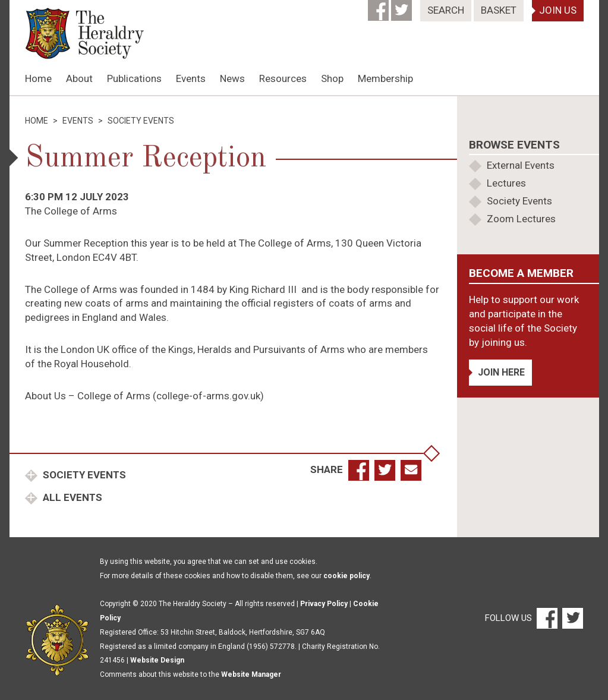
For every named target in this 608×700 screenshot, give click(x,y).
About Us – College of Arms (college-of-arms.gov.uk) (144, 396)
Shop (332, 78)
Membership (385, 78)
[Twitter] (403, 7)
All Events (71, 497)
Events (191, 78)
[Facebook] (379, 7)
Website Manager (251, 674)
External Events (521, 165)
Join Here (501, 372)
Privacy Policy (324, 604)
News (232, 78)
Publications (134, 78)
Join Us (558, 10)
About (79, 78)
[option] (304, 95)
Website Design (157, 660)
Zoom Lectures (521, 219)
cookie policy (346, 576)
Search (446, 10)
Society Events (83, 475)
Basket (499, 10)
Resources (283, 78)
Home (38, 78)
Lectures (506, 183)
